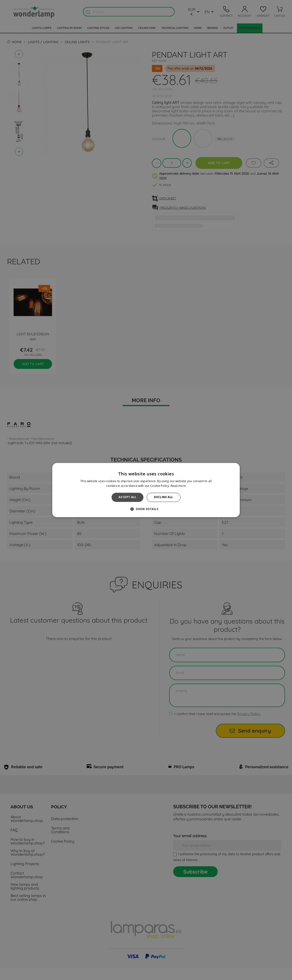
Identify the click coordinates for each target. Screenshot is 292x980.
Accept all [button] (127, 497)
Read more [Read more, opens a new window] (178, 486)
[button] (146, 509)
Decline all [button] (163, 497)
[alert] (146, 490)
